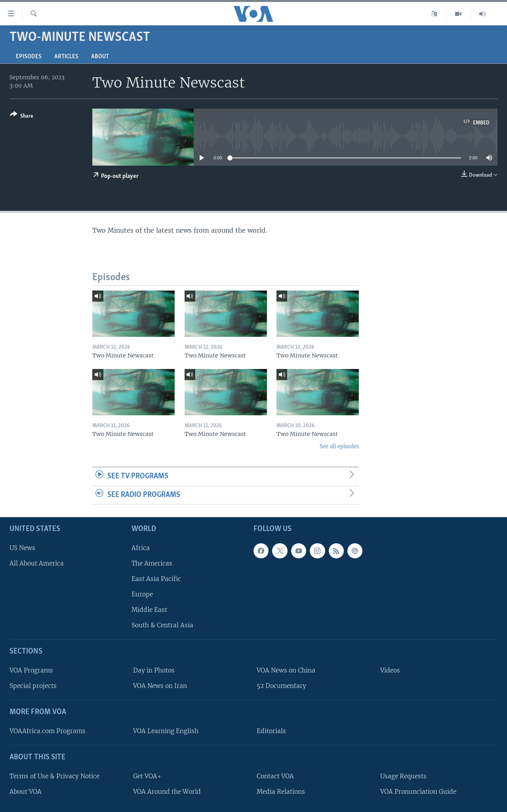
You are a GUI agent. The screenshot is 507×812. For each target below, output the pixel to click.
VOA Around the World (167, 792)
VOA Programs (31, 670)
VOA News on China (286, 670)
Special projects (33, 686)
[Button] (22, 117)
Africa (141, 548)
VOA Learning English (166, 731)
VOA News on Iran (160, 686)
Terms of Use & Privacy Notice (54, 776)
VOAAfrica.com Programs (48, 731)
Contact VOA (275, 776)
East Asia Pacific (156, 579)
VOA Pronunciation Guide (418, 792)
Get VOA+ (147, 776)
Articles (66, 57)
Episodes (29, 57)
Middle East (149, 610)
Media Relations (281, 792)
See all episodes (339, 446)
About (100, 57)
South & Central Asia (162, 625)
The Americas (152, 563)
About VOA (26, 792)
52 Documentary (281, 686)
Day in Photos (154, 670)
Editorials (271, 731)
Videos (390, 670)
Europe (142, 594)
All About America (37, 563)
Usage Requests (403, 776)
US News (22, 548)
